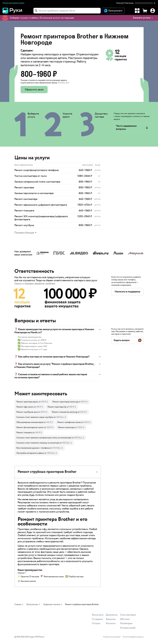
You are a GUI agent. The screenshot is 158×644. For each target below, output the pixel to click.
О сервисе (97, 619)
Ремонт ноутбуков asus (27, 412)
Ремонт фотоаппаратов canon (30, 427)
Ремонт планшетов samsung (65, 412)
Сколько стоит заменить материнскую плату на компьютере (44, 438)
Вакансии (111, 619)
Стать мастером (128, 615)
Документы (112, 615)
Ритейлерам (126, 624)
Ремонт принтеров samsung (65, 402)
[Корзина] (145, 11)
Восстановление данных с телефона (33, 448)
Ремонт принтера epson (27, 402)
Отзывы (96, 624)
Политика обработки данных (133, 637)
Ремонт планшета (24, 433)
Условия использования (112, 637)
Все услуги (98, 615)
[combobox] (67, 11)
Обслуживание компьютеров (30, 422)
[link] (32, 402)
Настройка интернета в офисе (30, 453)
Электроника (32, 604)
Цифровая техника (52, 604)
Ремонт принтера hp (57, 407)
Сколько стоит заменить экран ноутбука (35, 417)
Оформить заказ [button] (34, 90)
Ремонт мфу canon (25, 407)
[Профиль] (153, 11)
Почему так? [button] (63, 83)
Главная (18, 604)
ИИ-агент (125, 619)
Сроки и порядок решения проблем (35, 283)
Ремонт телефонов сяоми (69, 422)
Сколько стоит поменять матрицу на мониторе (38, 443)
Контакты (111, 624)
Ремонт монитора (66, 427)
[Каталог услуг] (137, 11)
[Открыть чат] (113, 11)
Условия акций (128, 628)
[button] (136, 3)
